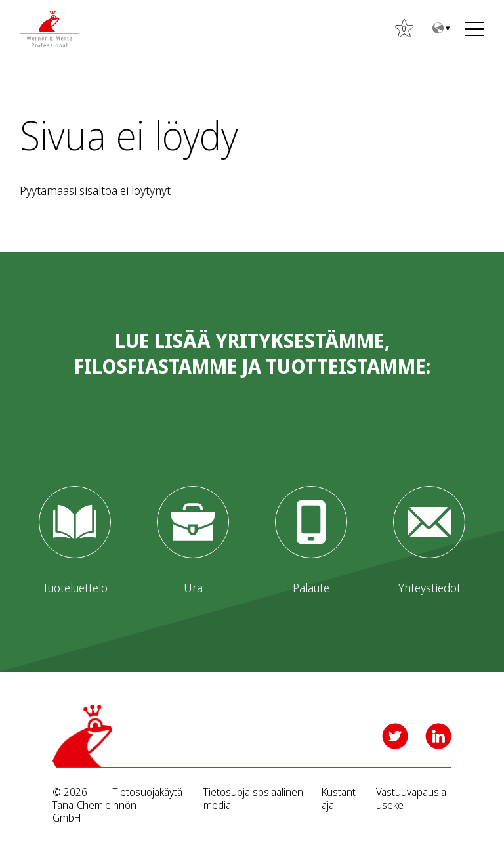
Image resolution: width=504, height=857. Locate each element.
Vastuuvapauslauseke (411, 799)
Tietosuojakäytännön (148, 799)
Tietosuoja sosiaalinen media (253, 799)
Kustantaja (339, 799)
